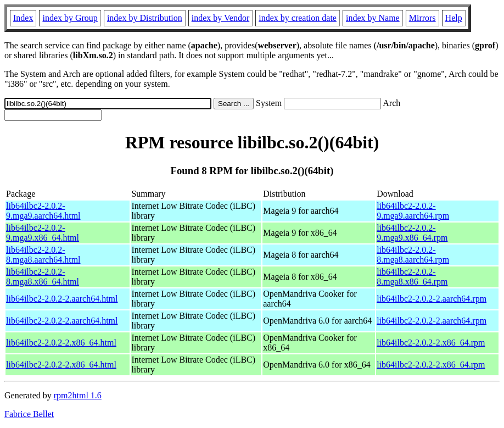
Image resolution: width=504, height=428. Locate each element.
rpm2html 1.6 (78, 395)
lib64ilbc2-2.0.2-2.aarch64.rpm (432, 299)
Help (454, 18)
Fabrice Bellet (29, 414)
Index (23, 18)
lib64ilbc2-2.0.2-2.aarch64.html (62, 299)
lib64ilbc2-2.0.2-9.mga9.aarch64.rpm (413, 211)
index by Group (70, 18)
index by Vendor (220, 18)
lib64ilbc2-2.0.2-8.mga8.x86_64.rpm (412, 277)
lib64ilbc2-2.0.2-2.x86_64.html (61, 343)
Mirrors (422, 18)
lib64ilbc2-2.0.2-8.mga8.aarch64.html (43, 255)
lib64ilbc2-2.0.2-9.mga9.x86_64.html (43, 233)
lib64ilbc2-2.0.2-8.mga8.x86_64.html (43, 277)
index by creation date (298, 18)
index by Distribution (145, 18)
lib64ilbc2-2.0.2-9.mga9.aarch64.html (43, 211)
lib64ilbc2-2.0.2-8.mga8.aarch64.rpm (413, 255)
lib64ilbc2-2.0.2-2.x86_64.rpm (431, 343)
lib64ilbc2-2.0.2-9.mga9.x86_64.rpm (412, 233)
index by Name (373, 18)
